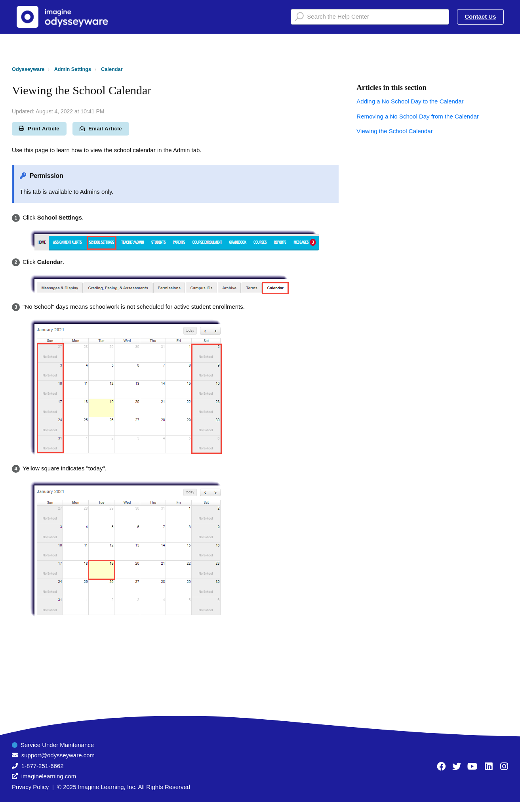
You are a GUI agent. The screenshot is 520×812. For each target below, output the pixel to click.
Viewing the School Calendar (394, 131)
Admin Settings (73, 69)
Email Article (101, 129)
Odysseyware (28, 69)
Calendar (112, 69)
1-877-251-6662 (43, 766)
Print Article (39, 129)
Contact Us (480, 16)
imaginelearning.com (49, 776)
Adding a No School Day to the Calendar (410, 101)
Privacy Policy (30, 787)
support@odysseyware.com (58, 755)
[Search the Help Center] (370, 17)
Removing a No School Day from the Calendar (417, 116)
